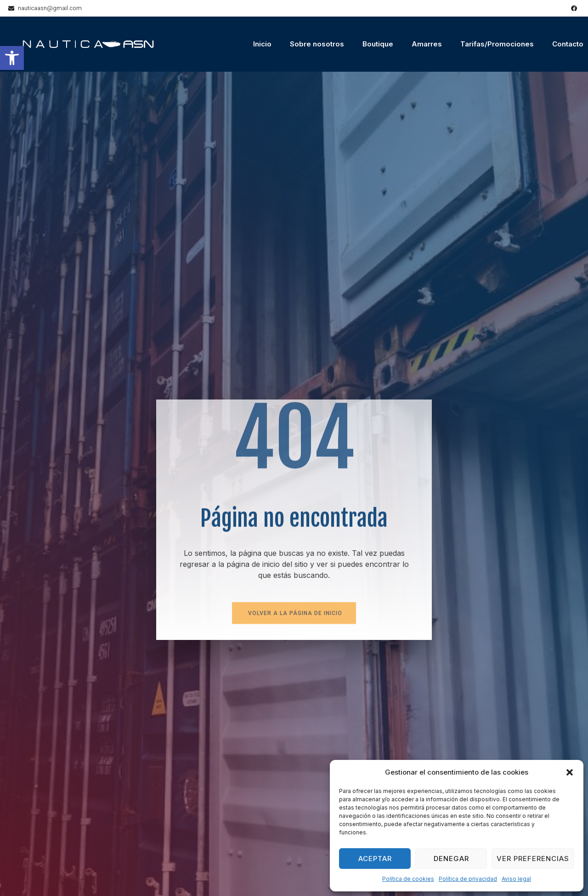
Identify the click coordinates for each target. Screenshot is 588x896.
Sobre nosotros (317, 44)
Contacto (568, 44)
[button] (12, 58)
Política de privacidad (468, 879)
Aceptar (375, 859)
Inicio (262, 44)
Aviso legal (516, 879)
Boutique (378, 44)
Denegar (451, 859)
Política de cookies (408, 879)
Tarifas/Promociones (497, 44)
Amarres (427, 44)
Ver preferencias (533, 859)
